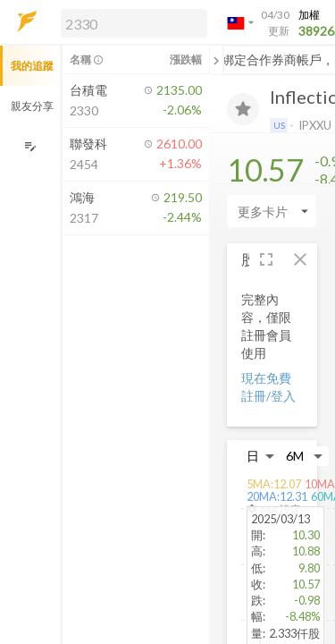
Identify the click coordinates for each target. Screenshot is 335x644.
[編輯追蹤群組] (30, 146)
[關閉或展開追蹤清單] (216, 60)
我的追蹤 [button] (32, 66)
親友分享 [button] (32, 106)
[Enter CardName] (272, 211)
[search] (134, 23)
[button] (130, 22)
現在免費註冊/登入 (268, 387)
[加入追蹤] (243, 109)
